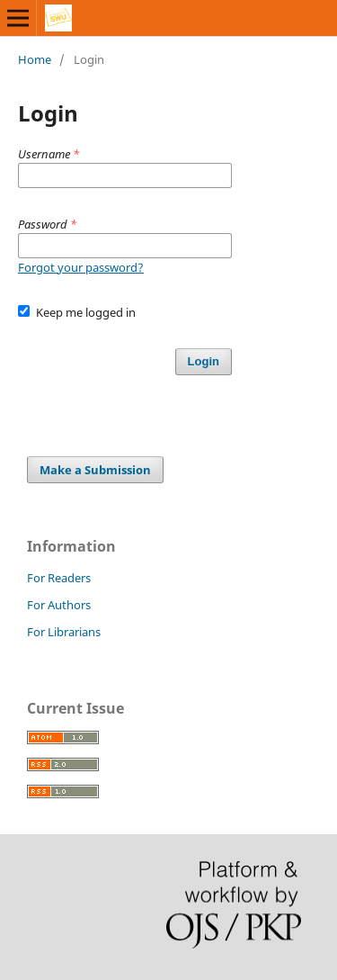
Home (35, 59)
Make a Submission (95, 470)
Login (204, 361)
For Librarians (64, 632)
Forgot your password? (81, 267)
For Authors (59, 605)
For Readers (59, 578)
